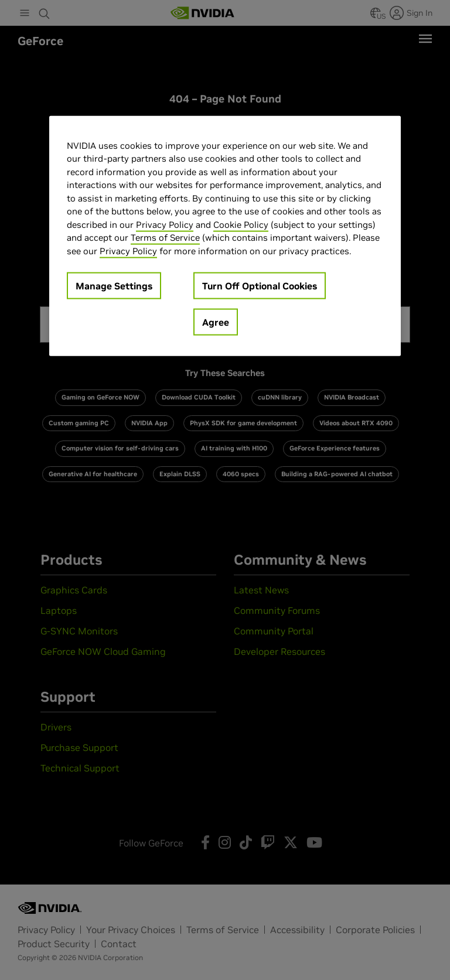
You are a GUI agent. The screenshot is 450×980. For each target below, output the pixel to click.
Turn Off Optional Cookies (260, 286)
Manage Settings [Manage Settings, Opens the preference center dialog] (114, 286)
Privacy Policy (165, 225)
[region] (225, 236)
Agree (216, 322)
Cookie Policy (241, 225)
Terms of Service (165, 238)
